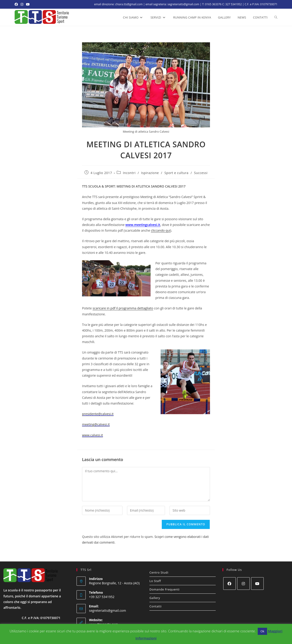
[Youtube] (257, 584)
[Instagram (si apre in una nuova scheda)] (22, 4)
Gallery (155, 598)
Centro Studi (159, 572)
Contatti (155, 606)
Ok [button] (262, 631)
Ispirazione (150, 173)
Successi (201, 173)
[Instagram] (243, 584)
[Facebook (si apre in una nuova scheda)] (17, 4)
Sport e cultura (177, 173)
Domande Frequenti (165, 589)
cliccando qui (161, 230)
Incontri (129, 173)
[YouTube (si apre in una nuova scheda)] (28, 4)
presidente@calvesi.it (98, 414)
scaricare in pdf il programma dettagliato (123, 308)
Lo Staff (155, 581)
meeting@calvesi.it (96, 424)
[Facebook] (230, 584)
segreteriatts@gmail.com (108, 610)
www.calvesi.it (93, 435)
